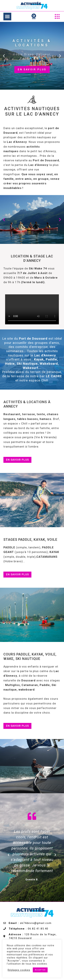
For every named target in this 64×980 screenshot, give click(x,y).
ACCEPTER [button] (40, 970)
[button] (7, 17)
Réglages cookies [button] (19, 970)
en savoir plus (32, 69)
